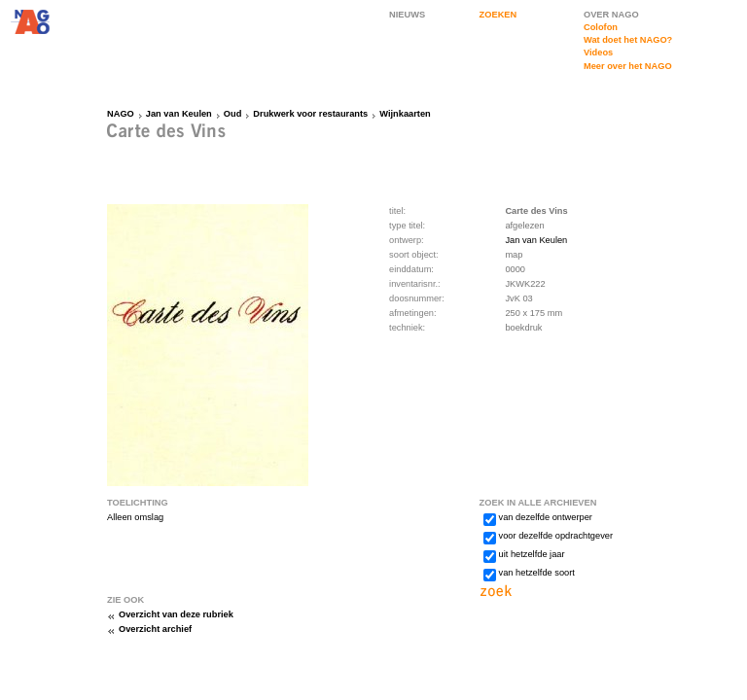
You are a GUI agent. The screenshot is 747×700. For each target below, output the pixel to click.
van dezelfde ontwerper (546, 517)
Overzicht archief (155, 629)
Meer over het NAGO (628, 66)
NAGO (121, 114)
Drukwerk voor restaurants (310, 114)
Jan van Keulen (179, 114)
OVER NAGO (611, 15)
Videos (598, 52)
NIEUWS (407, 15)
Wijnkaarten (405, 114)
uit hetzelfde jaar (532, 554)
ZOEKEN (498, 15)
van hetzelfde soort (537, 573)
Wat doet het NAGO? (628, 40)
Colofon (601, 27)
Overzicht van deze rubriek (176, 614)
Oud (233, 114)
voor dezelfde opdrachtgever (556, 536)
